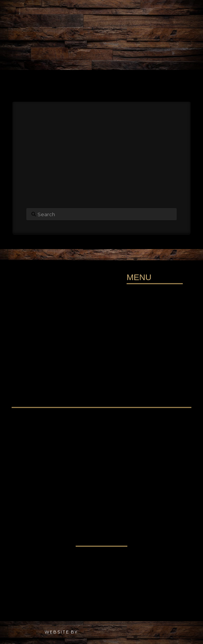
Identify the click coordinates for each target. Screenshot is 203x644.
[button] (102, 78)
